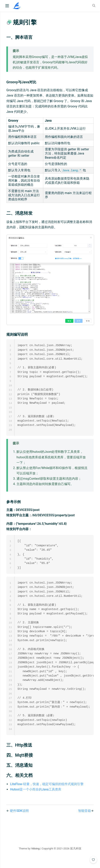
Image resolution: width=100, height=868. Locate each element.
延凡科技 (76, 858)
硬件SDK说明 (19, 820)
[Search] (94, 6)
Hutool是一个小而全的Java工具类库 (36, 798)
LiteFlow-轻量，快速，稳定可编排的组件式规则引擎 (47, 793)
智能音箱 (85, 820)
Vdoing (35, 858)
